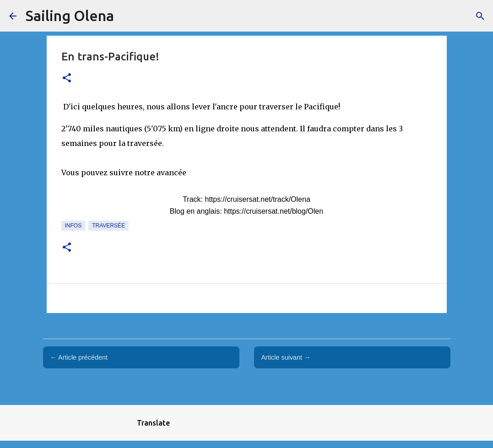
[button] (67, 78)
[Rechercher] (480, 16)
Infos (73, 226)
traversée (108, 226)
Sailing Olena (70, 16)
